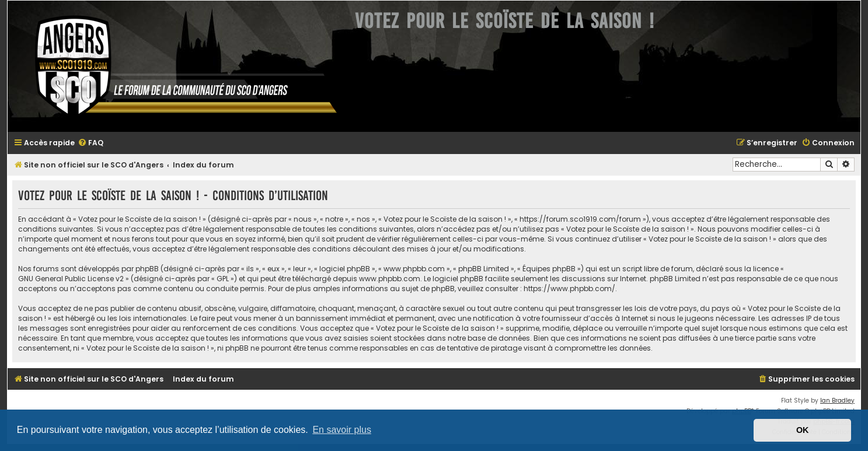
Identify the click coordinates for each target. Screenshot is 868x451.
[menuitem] (90, 143)
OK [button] (803, 430)
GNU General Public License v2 (71, 279)
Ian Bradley (837, 401)
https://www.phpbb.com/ (569, 289)
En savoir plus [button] (342, 430)
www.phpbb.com (390, 279)
